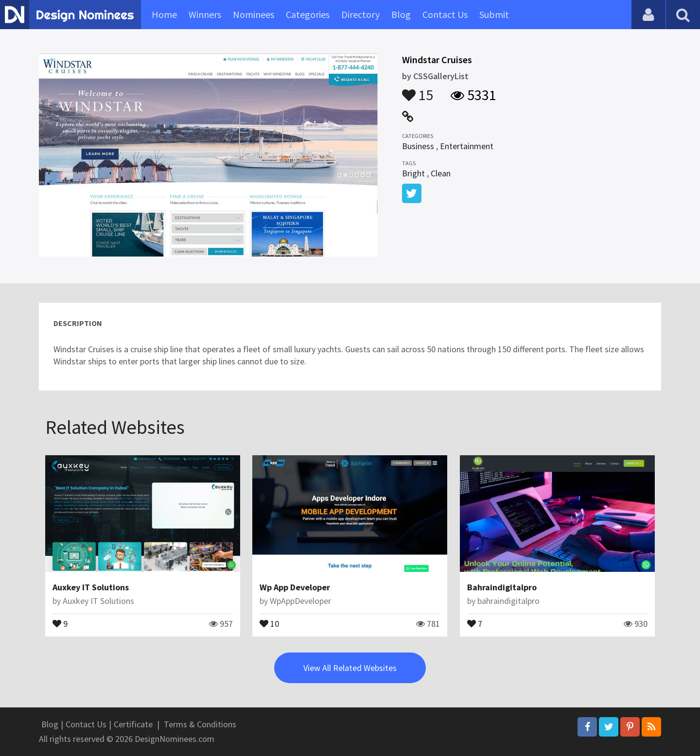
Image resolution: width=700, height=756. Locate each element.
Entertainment (467, 146)
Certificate (133, 724)
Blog (401, 14)
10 (269, 623)
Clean (441, 173)
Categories (308, 14)
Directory (360, 14)
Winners (205, 14)
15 (418, 90)
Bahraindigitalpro (502, 587)
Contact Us (445, 14)
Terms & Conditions (200, 724)
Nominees (254, 14)
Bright (413, 173)
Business (418, 146)
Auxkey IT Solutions (91, 587)
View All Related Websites (350, 668)
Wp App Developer (295, 587)
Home (164, 14)
